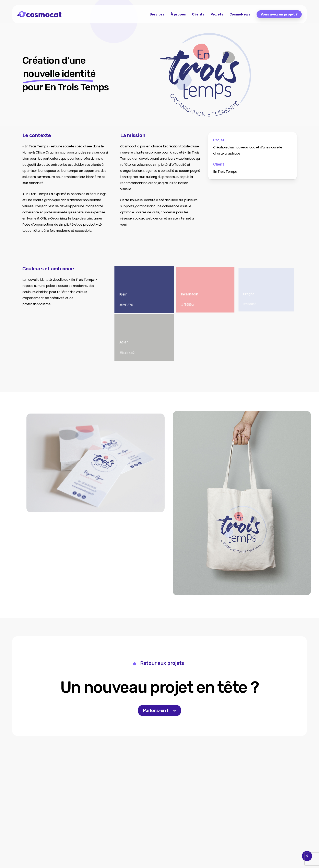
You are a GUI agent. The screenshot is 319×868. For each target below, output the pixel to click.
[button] (160, 687)
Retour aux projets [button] (162, 663)
